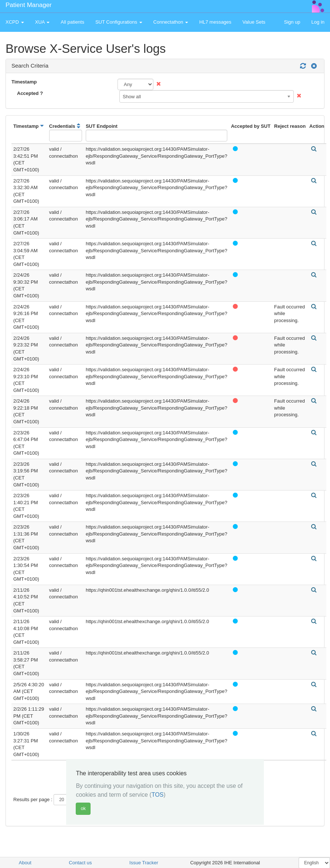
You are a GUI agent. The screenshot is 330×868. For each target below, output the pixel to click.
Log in (318, 22)
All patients (72, 22)
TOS (158, 795)
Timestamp (24, 82)
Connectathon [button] (171, 22)
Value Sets (254, 22)
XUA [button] (42, 22)
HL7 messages (215, 22)
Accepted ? (30, 93)
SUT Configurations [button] (119, 22)
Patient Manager (29, 5)
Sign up (292, 22)
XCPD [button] (15, 22)
